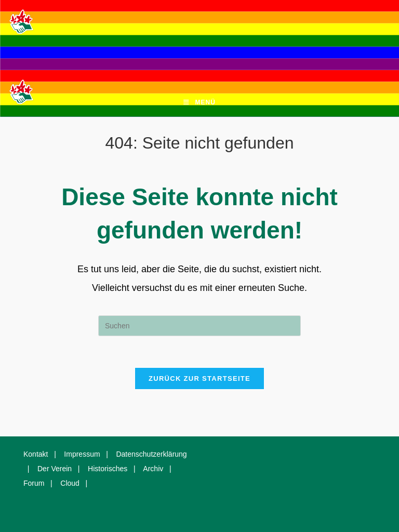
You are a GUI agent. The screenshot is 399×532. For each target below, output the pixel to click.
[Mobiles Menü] (199, 103)
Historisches (108, 469)
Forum (34, 483)
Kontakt (36, 454)
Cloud (70, 483)
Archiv (153, 469)
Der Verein (55, 469)
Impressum (82, 454)
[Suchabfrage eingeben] (199, 326)
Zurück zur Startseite (199, 378)
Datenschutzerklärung (151, 454)
